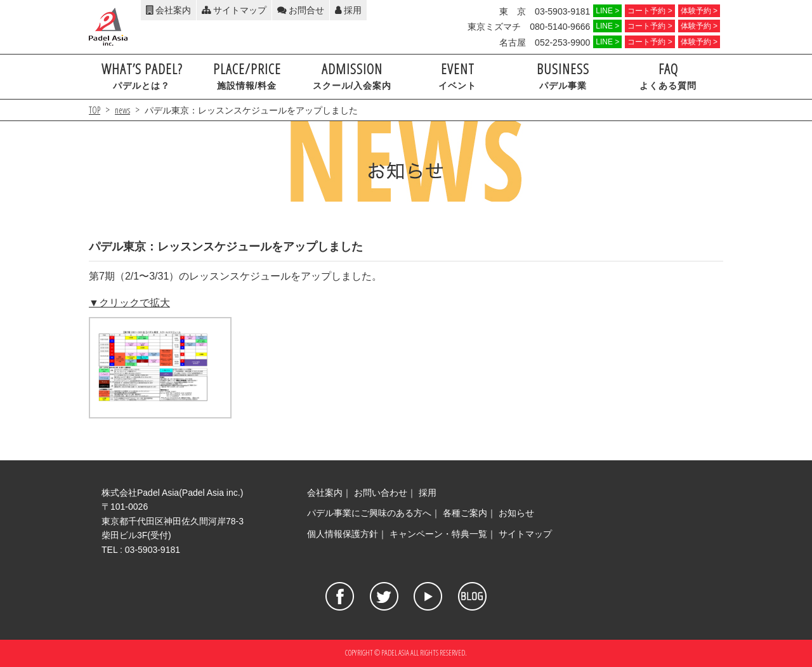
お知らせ (516, 513)
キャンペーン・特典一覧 (438, 534)
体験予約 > (699, 11)
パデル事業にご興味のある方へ (369, 513)
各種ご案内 (465, 513)
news (122, 110)
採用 (348, 10)
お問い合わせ (381, 493)
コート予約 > (650, 11)
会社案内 (168, 10)
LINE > (607, 11)
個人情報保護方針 (343, 534)
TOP (95, 110)
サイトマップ (234, 10)
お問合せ (301, 10)
